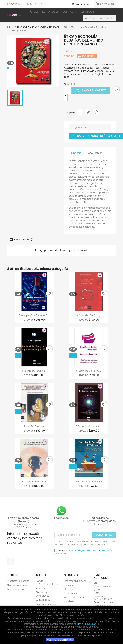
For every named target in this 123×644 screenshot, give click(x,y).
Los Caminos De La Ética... (89, 371)
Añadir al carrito (91, 90)
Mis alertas (70, 601)
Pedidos (68, 585)
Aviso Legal (41, 588)
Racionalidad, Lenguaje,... (34, 371)
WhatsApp (88, 12)
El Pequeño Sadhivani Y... (89, 426)
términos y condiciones (84, 550)
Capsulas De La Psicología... (89, 482)
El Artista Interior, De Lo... (34, 482)
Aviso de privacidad (46, 604)
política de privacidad (85, 624)
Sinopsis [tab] (76, 153)
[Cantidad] (68, 90)
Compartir (80, 112)
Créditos (69, 589)
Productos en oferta (18, 581)
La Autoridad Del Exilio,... (89, 315)
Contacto (70, 12)
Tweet (88, 112)
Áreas (34, 12)
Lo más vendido (15, 589)
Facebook (11, 561)
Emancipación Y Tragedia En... (34, 315)
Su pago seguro (44, 600)
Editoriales (50, 12)
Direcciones (70, 593)
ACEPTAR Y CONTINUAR (60, 640)
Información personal (75, 581)
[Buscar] (99, 18)
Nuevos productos (17, 585)
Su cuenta (71, 575)
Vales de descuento (75, 597)
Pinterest (96, 112)
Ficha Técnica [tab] (94, 153)
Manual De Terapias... (34, 426)
